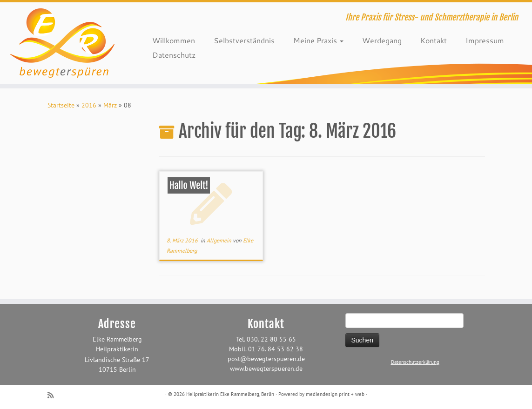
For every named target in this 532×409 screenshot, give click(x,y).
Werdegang (382, 40)
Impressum (485, 40)
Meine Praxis (318, 40)
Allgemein (220, 240)
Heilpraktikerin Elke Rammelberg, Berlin (230, 394)
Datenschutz (174, 55)
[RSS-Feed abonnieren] (54, 395)
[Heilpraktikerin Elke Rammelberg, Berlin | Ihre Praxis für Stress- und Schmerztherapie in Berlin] (62, 43)
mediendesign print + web (335, 394)
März (110, 105)
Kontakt (434, 40)
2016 (89, 105)
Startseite (61, 105)
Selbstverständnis (244, 40)
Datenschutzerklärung (415, 362)
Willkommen (174, 40)
